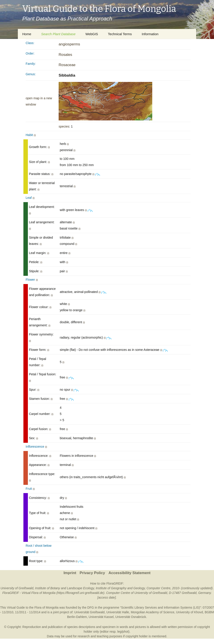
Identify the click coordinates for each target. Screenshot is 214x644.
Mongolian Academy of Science (153, 612)
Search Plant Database (58, 34)
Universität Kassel (101, 617)
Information (150, 34)
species (64, 126)
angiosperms (69, 44)
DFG (91, 607)
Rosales (65, 55)
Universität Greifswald (89, 612)
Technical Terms (120, 34)
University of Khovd (190, 612)
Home (27, 34)
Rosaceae (67, 65)
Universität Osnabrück (131, 617)
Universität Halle (118, 612)
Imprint (70, 573)
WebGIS (92, 34)
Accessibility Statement (130, 573)
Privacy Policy (92, 573)
